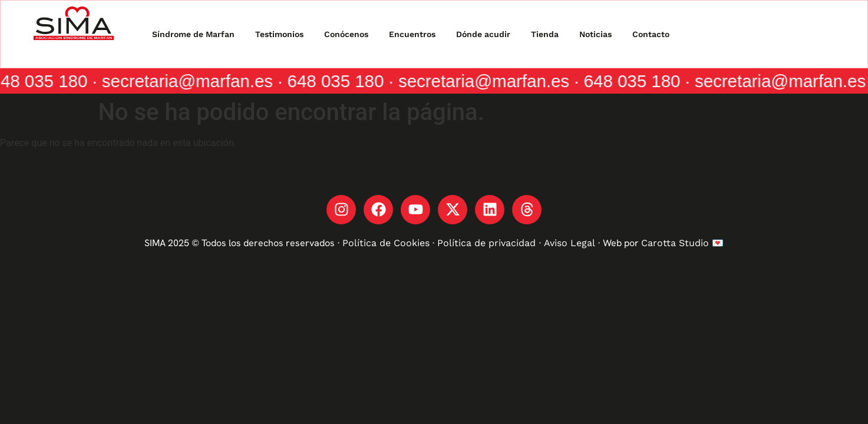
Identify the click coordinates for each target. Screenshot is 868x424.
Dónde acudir (483, 34)
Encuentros (412, 34)
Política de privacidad (488, 243)
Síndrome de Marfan (193, 34)
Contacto (651, 34)
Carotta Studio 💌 (682, 243)
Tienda (545, 34)
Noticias (595, 34)
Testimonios (279, 34)
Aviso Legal (570, 243)
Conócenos (346, 34)
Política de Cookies (386, 243)
